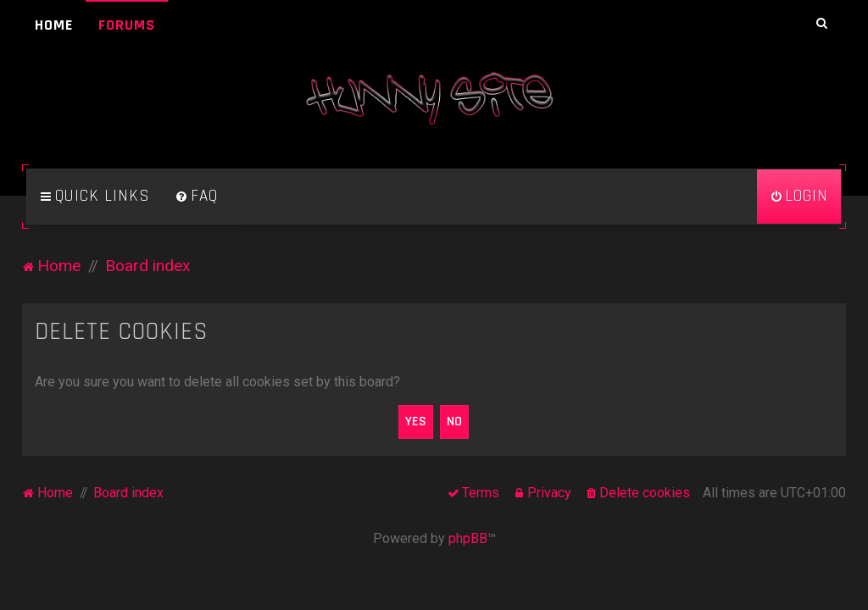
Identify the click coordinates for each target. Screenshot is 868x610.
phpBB (468, 538)
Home (54, 25)
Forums (127, 25)
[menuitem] (197, 197)
